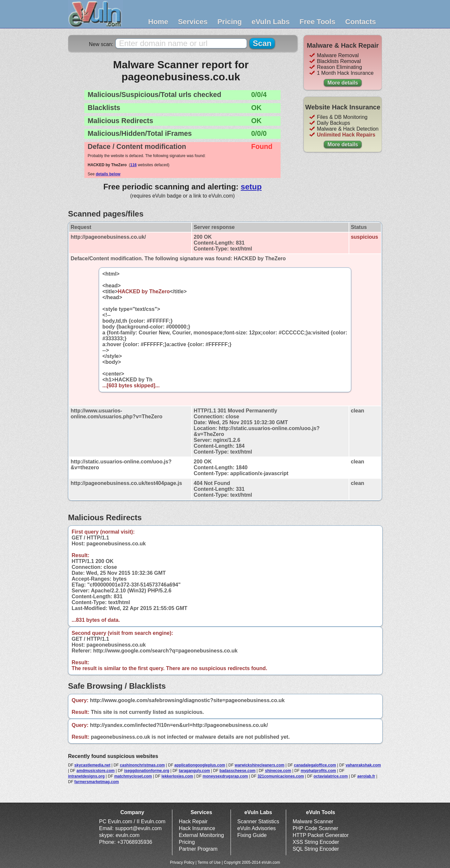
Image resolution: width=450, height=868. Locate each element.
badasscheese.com (237, 771)
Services (193, 22)
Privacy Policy (182, 862)
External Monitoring (201, 835)
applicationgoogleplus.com (200, 765)
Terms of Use (209, 862)
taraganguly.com (194, 771)
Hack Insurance (197, 828)
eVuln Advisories (257, 828)
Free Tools (318, 22)
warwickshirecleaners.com (260, 765)
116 (133, 165)
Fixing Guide (252, 835)
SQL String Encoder (316, 849)
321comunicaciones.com (281, 776)
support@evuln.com (138, 828)
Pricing (230, 22)
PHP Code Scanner (315, 828)
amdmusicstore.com (96, 771)
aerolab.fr (366, 776)
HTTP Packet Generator (321, 835)
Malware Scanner (313, 821)
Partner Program (198, 849)
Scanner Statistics (258, 821)
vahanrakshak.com (363, 765)
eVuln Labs (271, 22)
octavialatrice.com (331, 776)
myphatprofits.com (318, 771)
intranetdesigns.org (86, 776)
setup (251, 187)
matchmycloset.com (133, 776)
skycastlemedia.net (92, 765)
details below (108, 174)
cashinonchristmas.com (142, 765)
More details (343, 83)
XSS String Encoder (316, 842)
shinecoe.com (278, 771)
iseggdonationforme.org (147, 771)
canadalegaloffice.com (315, 765)
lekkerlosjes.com (177, 776)
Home (158, 22)
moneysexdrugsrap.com (225, 776)
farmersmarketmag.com (96, 782)
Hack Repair (193, 821)
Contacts (360, 22)
